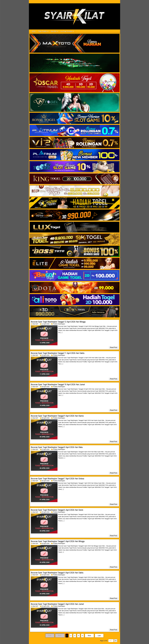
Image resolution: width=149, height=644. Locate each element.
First (50, 636)
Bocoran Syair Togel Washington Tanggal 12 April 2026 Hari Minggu (58, 322)
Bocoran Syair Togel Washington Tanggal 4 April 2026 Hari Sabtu (57, 573)
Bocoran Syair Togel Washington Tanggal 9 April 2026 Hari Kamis (57, 416)
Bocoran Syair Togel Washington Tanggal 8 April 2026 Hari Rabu (57, 447)
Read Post (114, 347)
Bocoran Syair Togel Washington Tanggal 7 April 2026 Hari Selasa (57, 479)
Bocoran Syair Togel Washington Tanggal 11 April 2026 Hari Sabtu (58, 353)
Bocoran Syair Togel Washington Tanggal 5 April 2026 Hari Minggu (58, 541)
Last (99, 636)
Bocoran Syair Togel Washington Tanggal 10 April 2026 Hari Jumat (58, 384)
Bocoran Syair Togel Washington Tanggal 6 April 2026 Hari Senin (57, 510)
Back (60, 636)
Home (34, 31)
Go (116, 641)
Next (89, 636)
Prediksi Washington (59, 324)
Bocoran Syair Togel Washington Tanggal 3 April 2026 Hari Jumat (57, 604)
